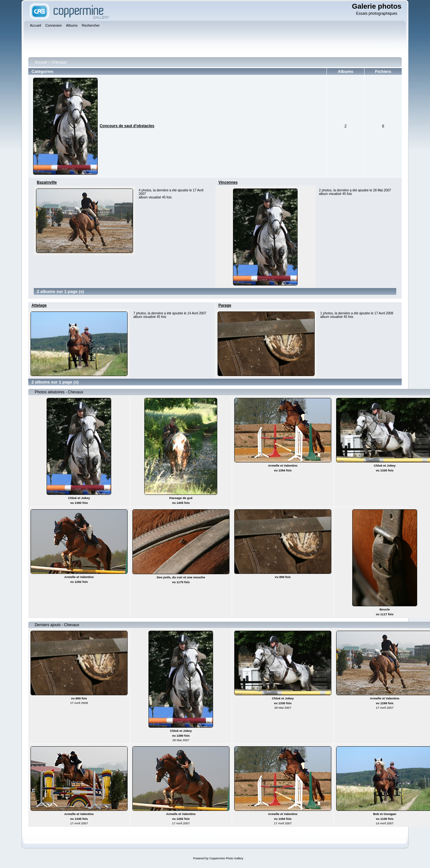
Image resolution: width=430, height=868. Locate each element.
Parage (225, 305)
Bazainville (47, 182)
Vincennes (228, 182)
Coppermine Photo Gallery (226, 858)
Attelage (39, 305)
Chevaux (59, 62)
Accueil (41, 62)
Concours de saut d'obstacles (127, 126)
